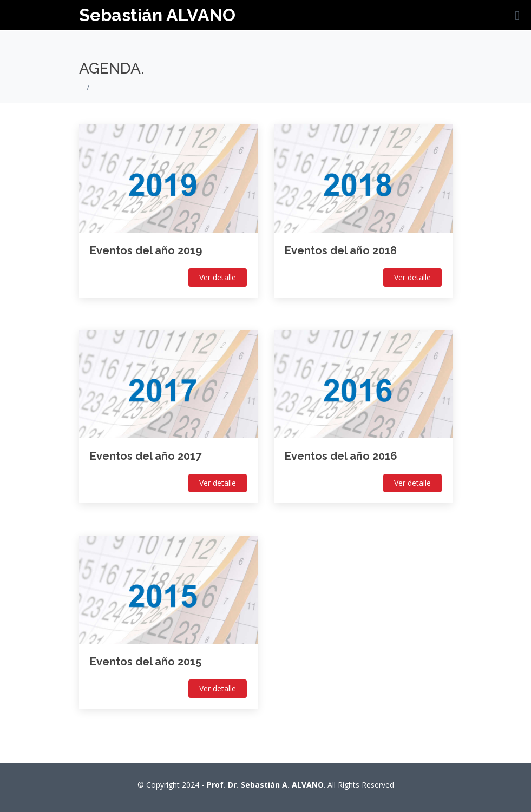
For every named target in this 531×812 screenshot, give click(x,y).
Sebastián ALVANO (157, 15)
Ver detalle (218, 277)
